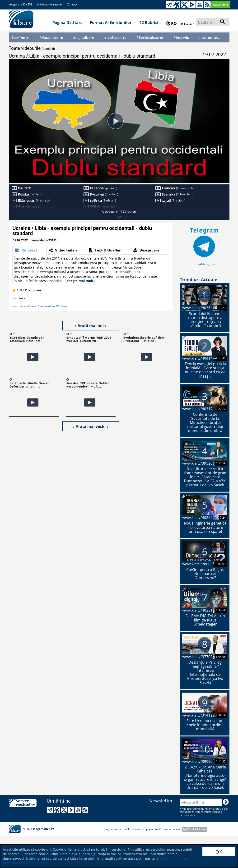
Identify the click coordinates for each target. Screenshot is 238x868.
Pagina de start (69, 23)
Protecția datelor (170, 829)
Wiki (128, 829)
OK (219, 852)
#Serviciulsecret (150, 38)
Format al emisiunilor (112, 23)
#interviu (181, 38)
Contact (72, 4)
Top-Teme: (21, 37)
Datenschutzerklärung (208, 812)
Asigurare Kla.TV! (21, 4)
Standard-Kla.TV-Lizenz (53, 306)
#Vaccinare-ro (51, 38)
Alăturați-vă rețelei (49, 4)
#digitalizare (84, 38)
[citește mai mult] (80, 281)
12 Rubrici (151, 23)
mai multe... (210, 37)
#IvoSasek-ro (115, 38)
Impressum (150, 829)
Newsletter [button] (221, 5)
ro (180, 23)
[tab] (29, 250)
